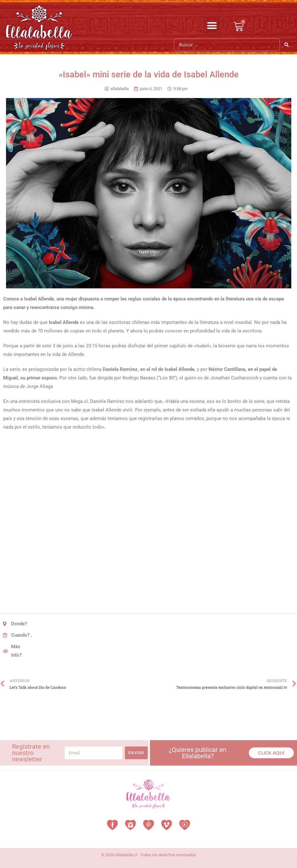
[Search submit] (287, 45)
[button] (212, 26)
